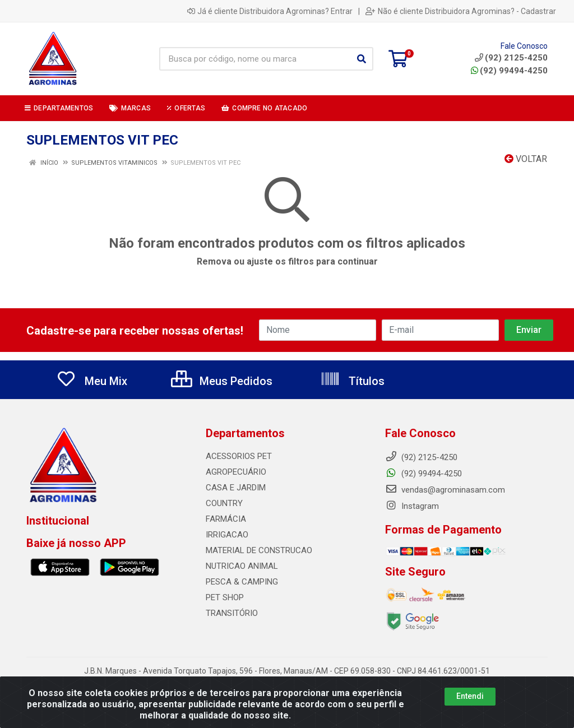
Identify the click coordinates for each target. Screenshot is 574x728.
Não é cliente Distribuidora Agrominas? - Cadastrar (461, 11)
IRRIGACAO (227, 535)
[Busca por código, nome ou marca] (255, 59)
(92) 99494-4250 (509, 71)
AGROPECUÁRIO (236, 472)
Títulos (352, 381)
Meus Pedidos (222, 381)
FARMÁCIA (226, 519)
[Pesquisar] (362, 59)
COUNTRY (224, 503)
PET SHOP (225, 597)
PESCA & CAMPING (242, 582)
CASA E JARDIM (236, 488)
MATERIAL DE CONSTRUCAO (259, 550)
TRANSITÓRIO (232, 613)
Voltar (526, 159)
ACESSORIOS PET (239, 456)
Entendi (470, 702)
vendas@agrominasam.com (445, 490)
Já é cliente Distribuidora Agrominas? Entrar (270, 11)
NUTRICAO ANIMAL (242, 566)
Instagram (412, 506)
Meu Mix (92, 381)
